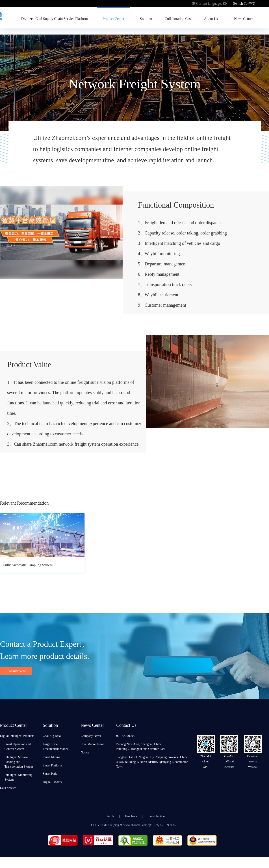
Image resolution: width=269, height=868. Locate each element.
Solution (146, 18)
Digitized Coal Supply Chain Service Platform (54, 18)
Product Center (113, 18)
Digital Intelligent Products (17, 736)
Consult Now (16, 671)
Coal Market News (93, 744)
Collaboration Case (179, 18)
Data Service (8, 788)
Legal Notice (157, 816)
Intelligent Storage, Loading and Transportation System (19, 762)
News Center (243, 18)
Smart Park (50, 774)
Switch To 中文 (244, 3)
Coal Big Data (52, 736)
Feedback (131, 816)
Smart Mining (52, 757)
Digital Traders (52, 782)
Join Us (109, 816)
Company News (91, 736)
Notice (85, 752)
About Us (211, 18)
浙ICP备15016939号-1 (163, 825)
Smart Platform (52, 765)
